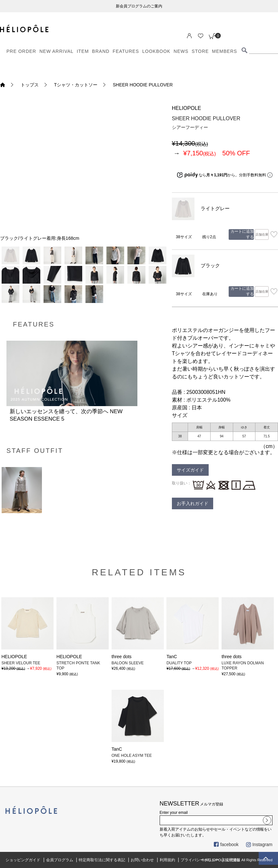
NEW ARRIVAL (56, 51)
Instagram (259, 844)
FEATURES (126, 51)
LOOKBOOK (156, 51)
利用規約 (167, 860)
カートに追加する (242, 234)
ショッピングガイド (23, 860)
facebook (226, 844)
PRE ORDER (21, 51)
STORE (200, 51)
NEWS (181, 51)
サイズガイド (190, 470)
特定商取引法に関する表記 (102, 860)
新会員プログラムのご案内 (139, 6)
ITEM (83, 51)
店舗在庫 (262, 234)
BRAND (101, 51)
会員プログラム (60, 860)
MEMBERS (224, 51)
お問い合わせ (142, 860)
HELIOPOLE (187, 108)
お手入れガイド (193, 503)
